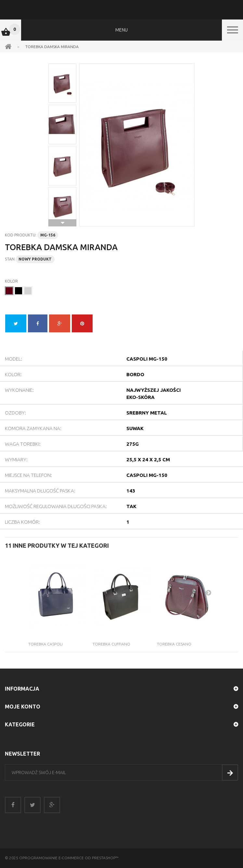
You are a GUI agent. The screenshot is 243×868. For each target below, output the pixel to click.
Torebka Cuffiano (111, 644)
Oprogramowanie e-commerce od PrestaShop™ (69, 858)
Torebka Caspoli (45, 644)
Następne (62, 223)
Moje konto (23, 707)
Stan (10, 259)
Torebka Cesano (174, 644)
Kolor (12, 281)
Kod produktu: (21, 235)
